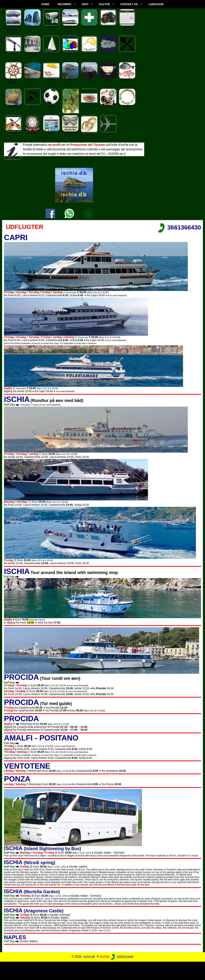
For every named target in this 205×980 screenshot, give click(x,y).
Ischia (105, 957)
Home (45, 4)
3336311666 (122, 957)
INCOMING (65, 4)
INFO (85, 4)
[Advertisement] (102, 970)
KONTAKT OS (129, 4)
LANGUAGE (156, 4)
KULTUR (104, 4)
